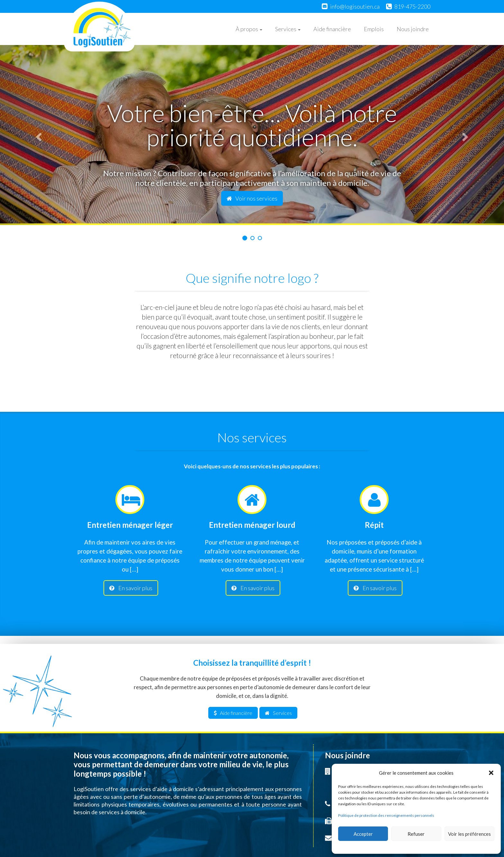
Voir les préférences (469, 834)
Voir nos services (252, 198)
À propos (249, 29)
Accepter (363, 834)
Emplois (374, 29)
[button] (491, 773)
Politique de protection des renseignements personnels (386, 815)
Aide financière (332, 29)
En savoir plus (131, 588)
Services (288, 29)
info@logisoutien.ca (355, 6)
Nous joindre (413, 29)
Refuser (416, 834)
